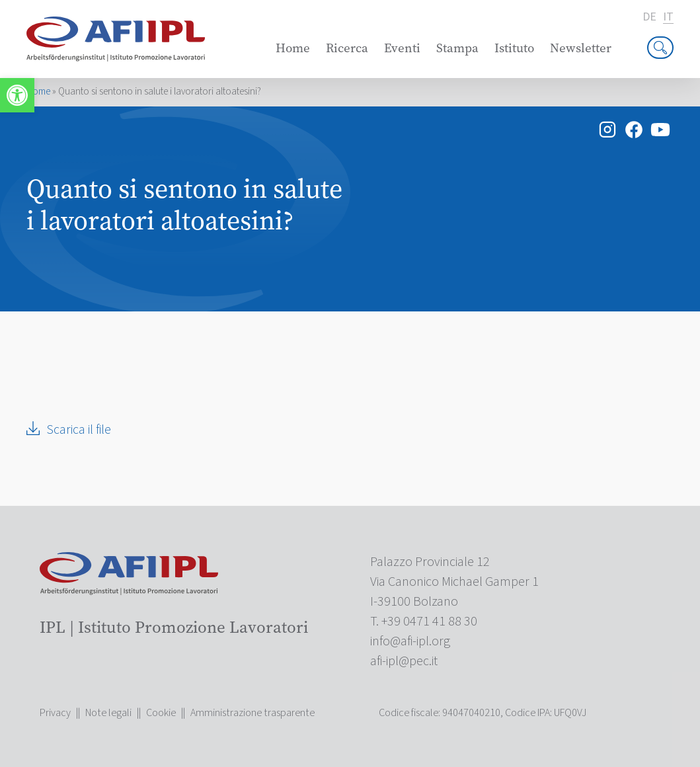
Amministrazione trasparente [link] (253, 713)
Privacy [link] (55, 713)
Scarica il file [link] (79, 430)
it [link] (668, 18)
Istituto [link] (514, 48)
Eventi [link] (402, 48)
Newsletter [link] (581, 48)
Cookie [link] (161, 713)
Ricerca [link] (347, 48)
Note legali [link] (108, 713)
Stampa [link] (457, 48)
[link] (17, 95)
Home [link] (293, 48)
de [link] (649, 17)
